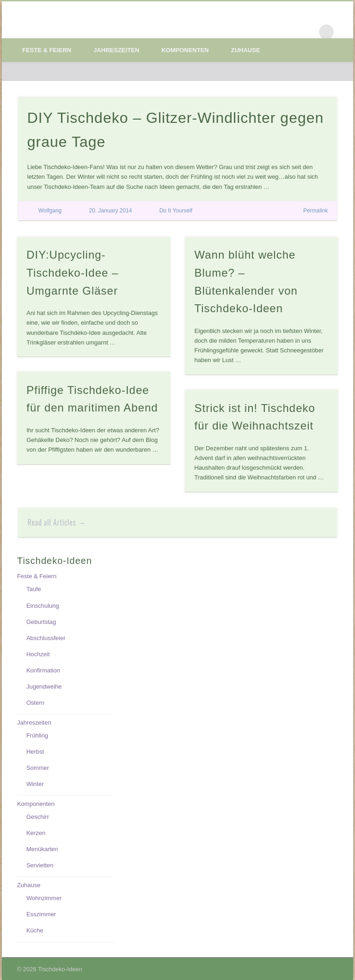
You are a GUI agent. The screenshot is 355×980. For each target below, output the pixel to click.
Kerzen (36, 833)
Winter (35, 784)
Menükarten (42, 849)
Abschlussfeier (46, 638)
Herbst (35, 752)
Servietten (40, 865)
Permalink (315, 211)
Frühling (37, 735)
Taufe (34, 589)
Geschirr (38, 817)
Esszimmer (41, 914)
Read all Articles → (57, 522)
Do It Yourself (176, 211)
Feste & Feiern (47, 50)
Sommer (38, 768)
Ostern (35, 703)
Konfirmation (43, 670)
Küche (35, 930)
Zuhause (246, 50)
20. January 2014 (111, 211)
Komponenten (185, 50)
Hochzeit (38, 654)
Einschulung (43, 606)
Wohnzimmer (44, 898)
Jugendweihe (44, 687)
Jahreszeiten (116, 50)
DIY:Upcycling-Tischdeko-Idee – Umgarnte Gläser (72, 273)
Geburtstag (41, 622)
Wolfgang (50, 211)
